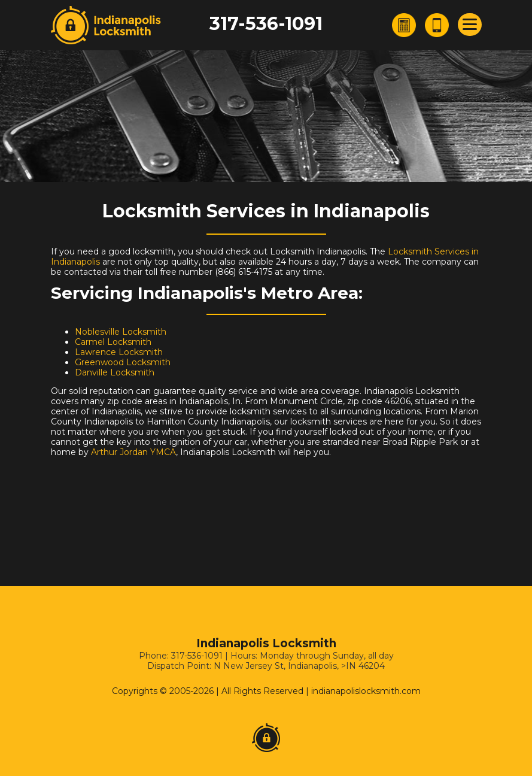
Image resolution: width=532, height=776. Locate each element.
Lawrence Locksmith (119, 352)
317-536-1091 (266, 24)
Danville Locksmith (115, 372)
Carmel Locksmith (113, 342)
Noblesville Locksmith (121, 332)
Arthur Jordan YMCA (133, 452)
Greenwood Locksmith (123, 362)
